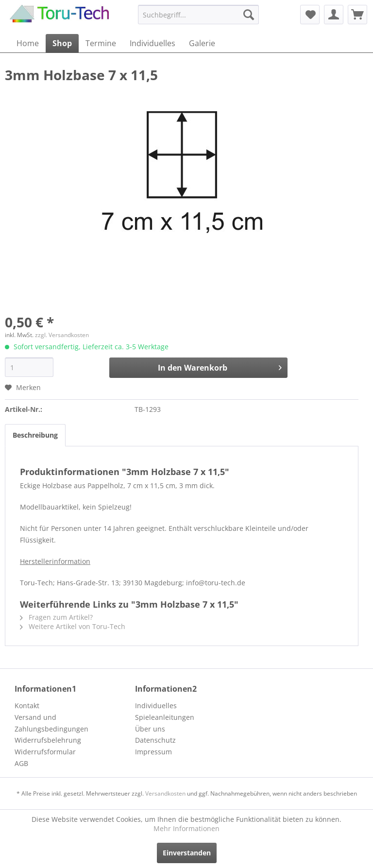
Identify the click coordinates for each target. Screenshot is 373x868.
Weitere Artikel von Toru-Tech (73, 626)
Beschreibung (35, 435)
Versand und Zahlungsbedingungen (51, 723)
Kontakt (27, 706)
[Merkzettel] (310, 15)
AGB (21, 763)
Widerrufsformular (45, 752)
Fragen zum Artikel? (56, 617)
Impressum (153, 752)
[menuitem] (199, 15)
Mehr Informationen (186, 828)
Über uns (150, 729)
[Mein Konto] (334, 15)
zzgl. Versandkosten (62, 335)
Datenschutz (155, 740)
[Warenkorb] (357, 15)
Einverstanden (187, 853)
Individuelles (156, 706)
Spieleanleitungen (165, 717)
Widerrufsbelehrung (48, 740)
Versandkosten (165, 793)
